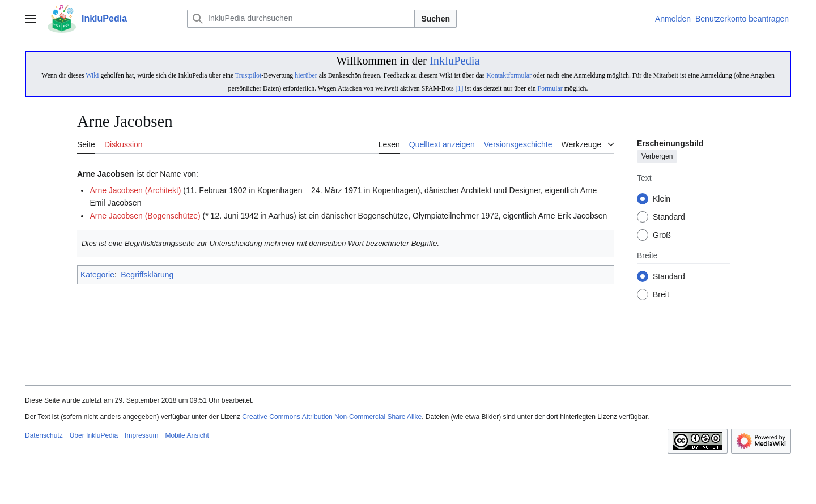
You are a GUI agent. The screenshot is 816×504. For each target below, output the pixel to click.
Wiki (92, 75)
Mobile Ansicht (187, 435)
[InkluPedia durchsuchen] (301, 19)
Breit (661, 295)
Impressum (141, 435)
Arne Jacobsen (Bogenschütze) (145, 216)
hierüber (306, 75)
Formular (550, 88)
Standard (669, 217)
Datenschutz (44, 435)
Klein (662, 199)
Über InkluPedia (94, 435)
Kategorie (97, 275)
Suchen (435, 19)
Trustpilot (248, 75)
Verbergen (657, 157)
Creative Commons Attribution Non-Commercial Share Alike (332, 417)
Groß (662, 236)
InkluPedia (455, 61)
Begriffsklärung (147, 275)
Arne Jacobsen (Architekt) (135, 190)
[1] (460, 88)
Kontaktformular (509, 75)
